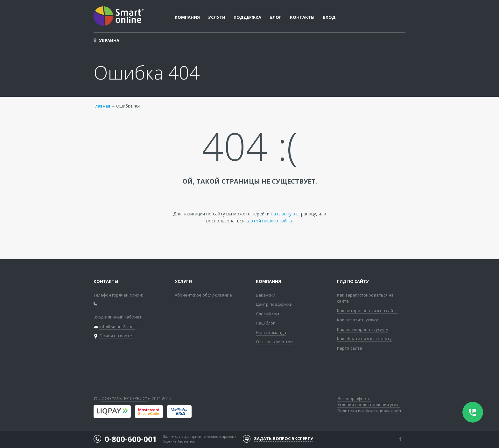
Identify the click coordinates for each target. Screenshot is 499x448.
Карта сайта (350, 348)
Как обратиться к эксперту (364, 339)
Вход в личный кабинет (118, 317)
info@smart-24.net (117, 326)
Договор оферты (354, 398)
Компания (268, 281)
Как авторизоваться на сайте (367, 311)
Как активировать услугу (363, 329)
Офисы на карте (116, 336)
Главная (102, 106)
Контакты (302, 17)
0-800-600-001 (131, 439)
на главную (283, 214)
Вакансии (266, 295)
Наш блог (265, 323)
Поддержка (247, 17)
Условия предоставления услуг (369, 404)
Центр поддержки (274, 304)
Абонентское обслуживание (203, 295)
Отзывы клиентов (274, 342)
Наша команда (271, 332)
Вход (329, 17)
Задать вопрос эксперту (284, 438)
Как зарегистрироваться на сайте (365, 298)
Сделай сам (267, 314)
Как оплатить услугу (358, 320)
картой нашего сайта (269, 221)
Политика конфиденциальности (370, 411)
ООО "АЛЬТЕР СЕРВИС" (124, 398)
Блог (276, 17)
